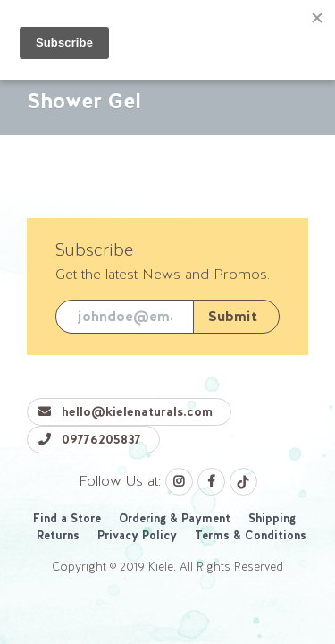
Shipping (272, 518)
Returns (58, 535)
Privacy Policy (137, 535)
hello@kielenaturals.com (126, 411)
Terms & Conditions (251, 535)
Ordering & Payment (175, 518)
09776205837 (90, 439)
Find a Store (67, 518)
